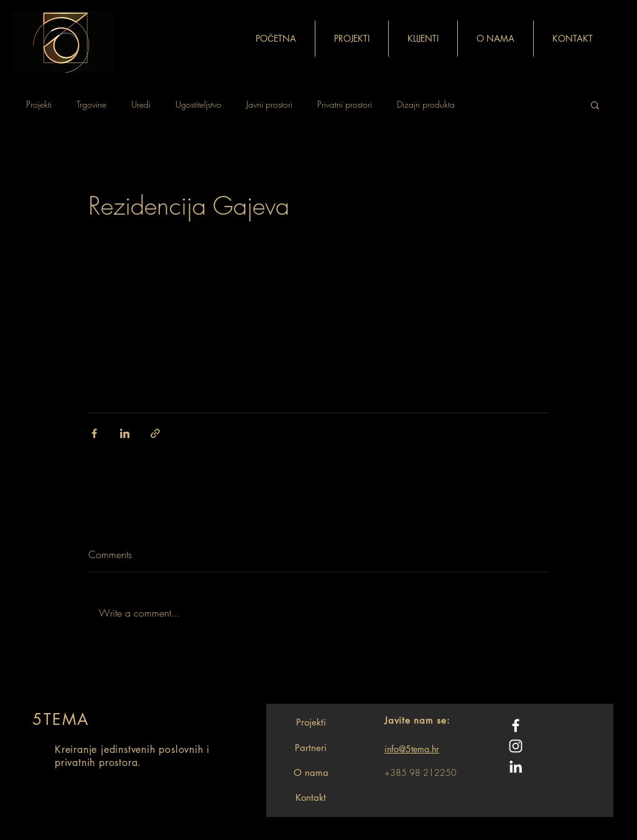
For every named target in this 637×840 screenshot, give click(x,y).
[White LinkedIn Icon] (516, 767)
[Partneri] (311, 747)
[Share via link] (155, 433)
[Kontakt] (311, 797)
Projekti (39, 104)
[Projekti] (311, 722)
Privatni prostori (345, 104)
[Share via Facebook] (94, 433)
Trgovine (91, 104)
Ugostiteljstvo (198, 104)
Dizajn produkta (426, 104)
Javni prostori (269, 104)
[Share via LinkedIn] (125, 433)
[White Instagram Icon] (516, 746)
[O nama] (311, 772)
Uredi (141, 104)
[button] (595, 105)
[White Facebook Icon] (516, 726)
